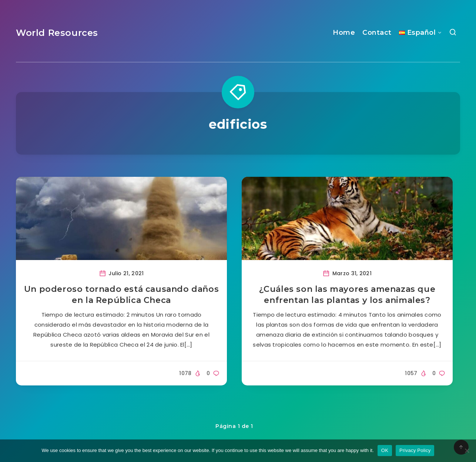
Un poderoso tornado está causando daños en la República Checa (121, 295)
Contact (377, 33)
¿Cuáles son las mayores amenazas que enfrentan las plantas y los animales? (347, 295)
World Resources (57, 33)
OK (385, 450)
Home (344, 33)
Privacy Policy (415, 450)
